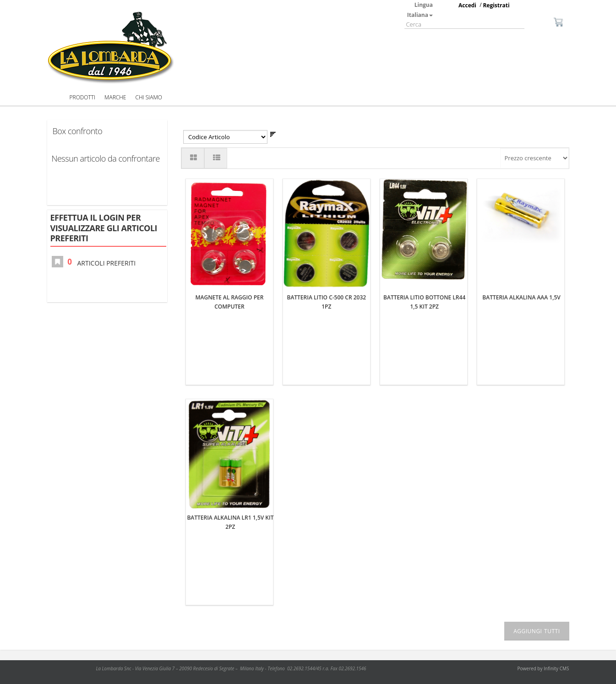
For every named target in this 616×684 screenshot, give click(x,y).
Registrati (496, 5)
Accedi (467, 5)
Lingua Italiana (420, 10)
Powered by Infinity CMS (543, 632)
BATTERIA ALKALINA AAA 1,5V (521, 183)
